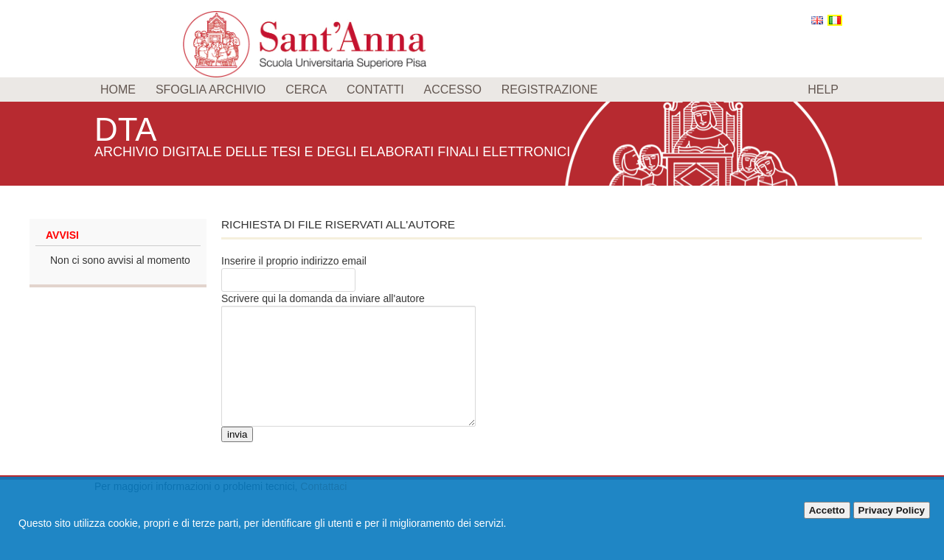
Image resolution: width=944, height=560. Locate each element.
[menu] (472, 90)
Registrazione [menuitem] (550, 90)
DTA (128, 129)
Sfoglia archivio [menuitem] (211, 90)
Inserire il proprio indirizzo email (294, 261)
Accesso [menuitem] (453, 90)
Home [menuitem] (118, 90)
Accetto (827, 510)
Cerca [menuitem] (306, 90)
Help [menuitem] (823, 90)
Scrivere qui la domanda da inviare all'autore (323, 298)
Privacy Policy (892, 510)
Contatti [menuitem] (375, 90)
